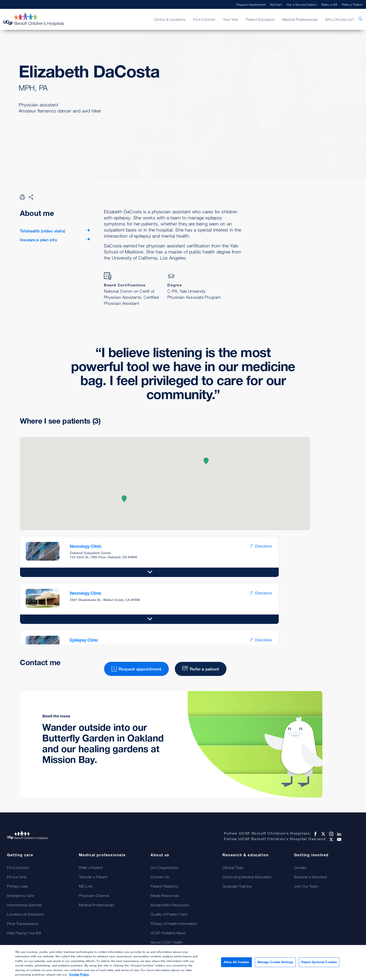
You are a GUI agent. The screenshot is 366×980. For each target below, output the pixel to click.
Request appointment (51, 134)
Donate (300, 868)
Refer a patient (115, 134)
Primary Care (17, 886)
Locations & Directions (26, 914)
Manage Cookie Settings (275, 962)
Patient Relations (164, 886)
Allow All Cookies (236, 962)
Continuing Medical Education (247, 877)
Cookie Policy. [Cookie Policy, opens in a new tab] (79, 975)
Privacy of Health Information (174, 924)
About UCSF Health (167, 942)
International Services (25, 905)
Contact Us (160, 877)
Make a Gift (329, 4)
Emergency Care (20, 896)
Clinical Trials (233, 868)
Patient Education (260, 19)
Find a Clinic (17, 877)
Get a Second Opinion (302, 4)
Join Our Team (306, 886)
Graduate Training (237, 886)
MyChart (276, 4)
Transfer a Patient (93, 877)
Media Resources (165, 896)
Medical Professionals (300, 19)
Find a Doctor (204, 19)
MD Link (86, 886)
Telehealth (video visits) (42, 231)
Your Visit (231, 19)
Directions (261, 546)
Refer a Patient (352, 4)
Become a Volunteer (311, 877)
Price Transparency (23, 924)
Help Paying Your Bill (24, 933)
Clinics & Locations (170, 19)
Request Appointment (251, 4)
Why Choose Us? (340, 19)
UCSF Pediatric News (168, 933)
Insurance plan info (39, 240)
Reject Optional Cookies (319, 962)
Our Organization (165, 868)
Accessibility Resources (170, 905)
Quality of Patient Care (169, 914)
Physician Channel (94, 896)
